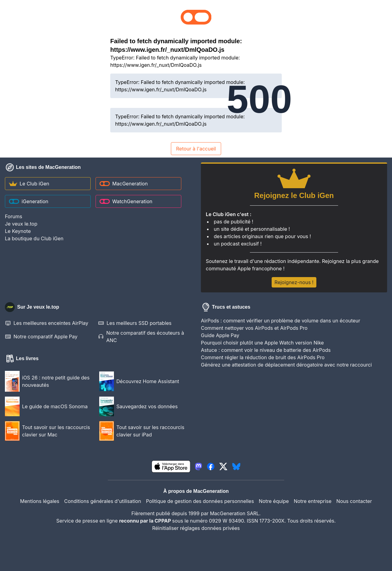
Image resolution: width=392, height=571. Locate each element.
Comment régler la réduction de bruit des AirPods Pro (263, 357)
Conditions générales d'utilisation (103, 501)
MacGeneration (124, 184)
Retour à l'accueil (196, 149)
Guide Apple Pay (220, 335)
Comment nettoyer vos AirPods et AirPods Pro (254, 328)
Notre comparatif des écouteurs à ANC (141, 337)
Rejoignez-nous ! (294, 282)
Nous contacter (354, 501)
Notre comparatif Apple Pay (41, 337)
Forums (13, 216)
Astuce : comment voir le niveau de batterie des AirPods (266, 350)
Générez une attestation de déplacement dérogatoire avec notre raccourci (286, 365)
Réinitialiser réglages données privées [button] (196, 528)
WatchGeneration (126, 201)
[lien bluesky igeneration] (236, 466)
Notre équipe (274, 501)
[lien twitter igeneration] (223, 466)
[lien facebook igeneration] (211, 466)
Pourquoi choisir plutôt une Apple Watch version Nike (262, 343)
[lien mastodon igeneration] (198, 466)
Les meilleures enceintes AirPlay (47, 323)
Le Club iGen (29, 184)
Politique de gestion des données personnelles (200, 501)
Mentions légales (40, 501)
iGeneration (29, 201)
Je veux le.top (21, 224)
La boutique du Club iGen (34, 238)
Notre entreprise (313, 501)
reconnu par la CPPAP (146, 521)
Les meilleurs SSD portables (135, 323)
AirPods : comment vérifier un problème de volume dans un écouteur (281, 321)
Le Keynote (18, 231)
